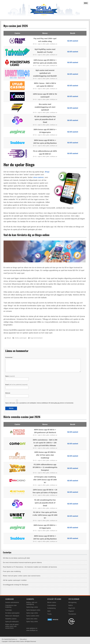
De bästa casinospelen (12, 613)
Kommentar (9, 357)
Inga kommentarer (37, 338)
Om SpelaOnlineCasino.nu (9, 639)
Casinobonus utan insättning (11, 606)
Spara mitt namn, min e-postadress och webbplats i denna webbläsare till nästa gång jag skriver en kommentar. (39, 403)
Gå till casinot (73, 41)
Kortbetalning (52, 608)
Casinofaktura (52, 605)
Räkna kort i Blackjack (12, 616)
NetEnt (71, 605)
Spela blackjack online (33, 610)
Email (16, 385)
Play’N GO (72, 608)
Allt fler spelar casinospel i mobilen (15, 580)
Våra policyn (23, 639)
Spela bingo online (32, 607)
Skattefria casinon (11, 619)
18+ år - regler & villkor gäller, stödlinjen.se (45, 44)
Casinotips (9, 610)
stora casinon (38, 177)
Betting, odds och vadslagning (32, 603)
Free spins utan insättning (12, 571)
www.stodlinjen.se (32, 630)
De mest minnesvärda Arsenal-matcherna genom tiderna (22, 562)
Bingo (47, 172)
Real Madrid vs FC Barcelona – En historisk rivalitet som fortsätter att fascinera (30, 567)
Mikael (9, 338)
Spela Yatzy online (32, 622)
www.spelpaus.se (32, 628)
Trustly (49, 614)
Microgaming (72, 602)
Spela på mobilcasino (12, 622)
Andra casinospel (21, 338)
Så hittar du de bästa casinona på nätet (16, 558)
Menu (86, 3)
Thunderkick (72, 614)
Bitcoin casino (52, 602)
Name (10, 376)
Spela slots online (32, 619)
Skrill (49, 611)
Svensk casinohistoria (12, 602)
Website (8, 393)
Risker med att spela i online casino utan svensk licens (22, 576)
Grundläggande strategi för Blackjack (16, 585)
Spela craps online (32, 613)
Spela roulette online (33, 616)
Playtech (71, 611)
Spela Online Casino (18, 641)
